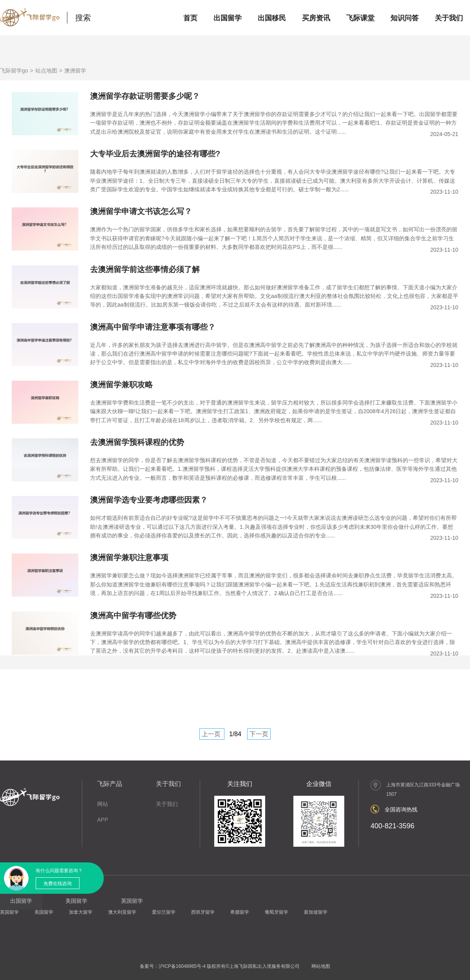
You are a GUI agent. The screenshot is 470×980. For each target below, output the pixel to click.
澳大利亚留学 (122, 912)
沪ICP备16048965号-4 (182, 966)
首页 (190, 18)
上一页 (211, 734)
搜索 (83, 18)
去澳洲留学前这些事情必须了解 (145, 269)
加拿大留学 (81, 912)
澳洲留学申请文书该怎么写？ (141, 211)
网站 (103, 804)
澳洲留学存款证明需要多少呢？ (145, 96)
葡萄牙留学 (277, 912)
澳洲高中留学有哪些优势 (133, 615)
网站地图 (321, 966)
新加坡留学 (316, 912)
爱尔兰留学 (164, 912)
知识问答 (405, 18)
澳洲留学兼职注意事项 (129, 557)
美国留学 (44, 912)
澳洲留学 (75, 71)
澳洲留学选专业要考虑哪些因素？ (149, 500)
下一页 (259, 734)
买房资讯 (316, 18)
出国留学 (228, 18)
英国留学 (9, 912)
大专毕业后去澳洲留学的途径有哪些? (155, 154)
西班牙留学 (203, 912)
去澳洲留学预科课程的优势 (137, 442)
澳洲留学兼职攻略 (121, 385)
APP (103, 820)
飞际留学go (14, 71)
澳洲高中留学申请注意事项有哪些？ (153, 327)
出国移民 (272, 18)
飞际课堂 (360, 18)
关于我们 (449, 18)
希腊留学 (240, 912)
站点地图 (46, 71)
